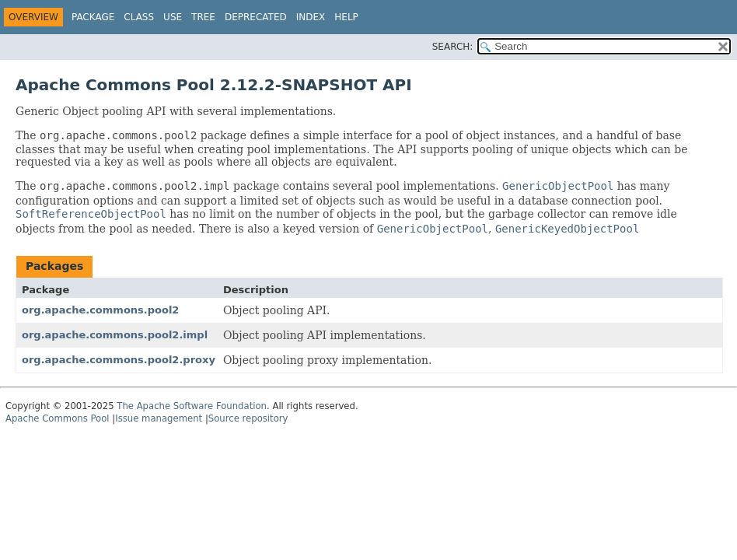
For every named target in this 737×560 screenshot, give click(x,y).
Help (346, 17)
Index (311, 17)
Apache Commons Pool (58, 418)
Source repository (248, 418)
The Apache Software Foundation (192, 406)
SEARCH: (453, 47)
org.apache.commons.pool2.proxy (119, 360)
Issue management (159, 418)
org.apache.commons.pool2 (100, 310)
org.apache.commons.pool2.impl (115, 335)
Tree (203, 17)
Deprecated (256, 17)
